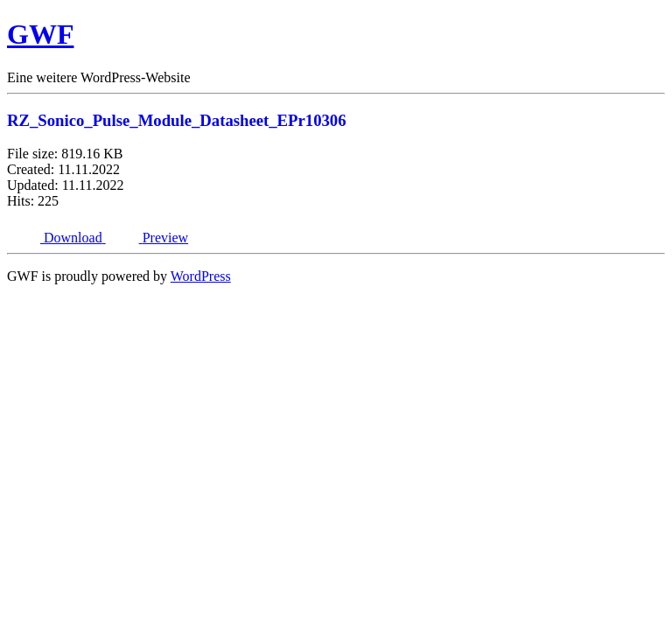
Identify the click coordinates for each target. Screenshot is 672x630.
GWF (40, 34)
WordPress (201, 276)
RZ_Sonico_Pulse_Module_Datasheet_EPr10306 (177, 120)
